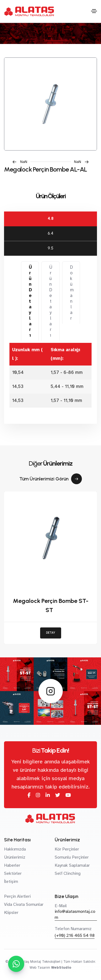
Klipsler (11, 913)
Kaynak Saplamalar (72, 865)
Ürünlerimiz (15, 857)
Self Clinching (68, 873)
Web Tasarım (40, 968)
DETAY (51, 633)
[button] (21, 162)
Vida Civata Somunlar (24, 904)
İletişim (11, 882)
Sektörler (13, 873)
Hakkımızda (15, 849)
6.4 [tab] (50, 233)
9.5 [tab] (50, 248)
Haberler (12, 865)
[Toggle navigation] (94, 11)
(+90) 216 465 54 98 (75, 935)
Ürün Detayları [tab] (30, 301)
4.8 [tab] (51, 218)
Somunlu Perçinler (72, 857)
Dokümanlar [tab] (72, 293)
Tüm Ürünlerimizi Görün (51, 479)
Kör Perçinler (67, 849)
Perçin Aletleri (17, 896)
